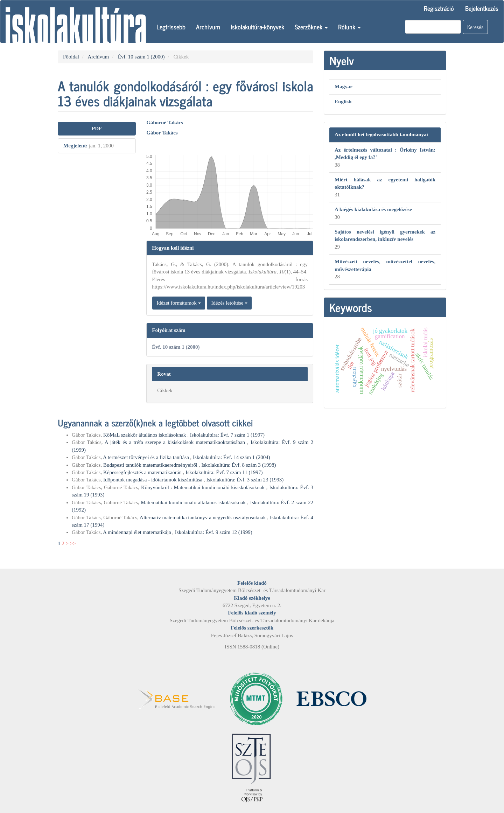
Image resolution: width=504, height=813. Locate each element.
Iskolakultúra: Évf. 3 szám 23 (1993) (245, 480)
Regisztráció (439, 8)
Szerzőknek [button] (311, 27)
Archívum (208, 27)
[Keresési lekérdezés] (433, 27)
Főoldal (71, 57)
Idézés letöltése (229, 303)
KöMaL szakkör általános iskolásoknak (145, 435)
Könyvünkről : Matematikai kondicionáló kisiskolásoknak (204, 487)
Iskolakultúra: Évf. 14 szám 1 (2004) (232, 457)
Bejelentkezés (482, 8)
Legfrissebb (171, 27)
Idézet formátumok (178, 303)
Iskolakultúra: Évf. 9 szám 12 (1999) (214, 532)
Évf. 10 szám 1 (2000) (141, 57)
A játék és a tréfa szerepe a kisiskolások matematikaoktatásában (176, 442)
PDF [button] (97, 128)
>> (73, 543)
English (343, 102)
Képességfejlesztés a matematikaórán (143, 472)
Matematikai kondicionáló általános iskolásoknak (194, 502)
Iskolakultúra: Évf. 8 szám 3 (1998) (239, 465)
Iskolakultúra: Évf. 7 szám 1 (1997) (227, 435)
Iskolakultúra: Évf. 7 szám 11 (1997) (224, 472)
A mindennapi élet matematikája (138, 532)
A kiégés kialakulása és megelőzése (373, 209)
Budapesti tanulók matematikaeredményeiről (151, 465)
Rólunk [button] (349, 27)
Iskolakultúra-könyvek (257, 27)
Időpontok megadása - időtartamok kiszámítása (153, 480)
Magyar (344, 86)
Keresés (475, 27)
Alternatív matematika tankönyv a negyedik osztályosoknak (203, 517)
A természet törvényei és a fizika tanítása (146, 457)
